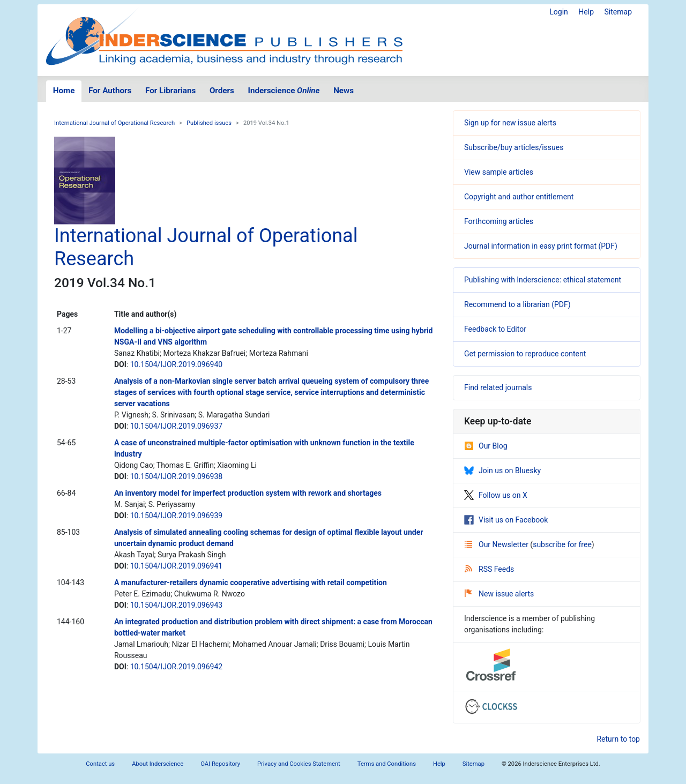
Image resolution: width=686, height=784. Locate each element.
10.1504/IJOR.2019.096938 (177, 476)
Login (559, 12)
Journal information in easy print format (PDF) (541, 246)
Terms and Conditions (387, 764)
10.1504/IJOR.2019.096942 (177, 667)
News (344, 91)
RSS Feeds (489, 569)
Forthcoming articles (499, 221)
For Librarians (170, 91)
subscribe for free (562, 544)
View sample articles (499, 172)
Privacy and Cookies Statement (299, 764)
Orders (222, 91)
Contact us (100, 764)
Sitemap (618, 12)
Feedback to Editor (495, 329)
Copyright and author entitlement (519, 197)
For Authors (110, 91)
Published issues (209, 123)
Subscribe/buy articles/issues (514, 147)
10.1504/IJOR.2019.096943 (177, 605)
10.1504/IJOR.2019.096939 (177, 516)
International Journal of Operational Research (114, 123)
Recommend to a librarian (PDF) (517, 304)
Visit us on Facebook (506, 520)
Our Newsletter (497, 544)
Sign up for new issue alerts (510, 123)
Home (64, 91)
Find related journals (498, 387)
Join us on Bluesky (502, 471)
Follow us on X (496, 495)
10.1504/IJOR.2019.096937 (177, 426)
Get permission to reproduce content (525, 354)
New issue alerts (499, 594)
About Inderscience (158, 764)
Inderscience (284, 91)
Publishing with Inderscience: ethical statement (543, 280)
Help (586, 12)
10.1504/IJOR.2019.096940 (177, 364)
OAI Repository (220, 764)
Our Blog (486, 446)
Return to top (618, 739)
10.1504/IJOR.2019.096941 (177, 566)
